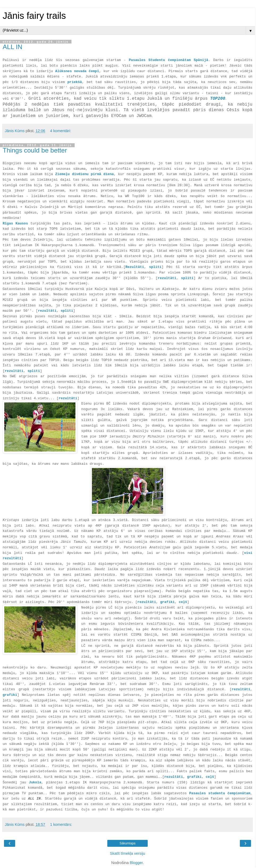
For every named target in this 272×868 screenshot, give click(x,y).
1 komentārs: (61, 824)
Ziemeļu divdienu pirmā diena (85, 174)
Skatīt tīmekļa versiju (128, 853)
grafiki (10, 695)
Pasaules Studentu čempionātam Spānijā (169, 60)
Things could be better (35, 150)
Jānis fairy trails (34, 16)
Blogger (136, 863)
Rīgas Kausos (15, 223)
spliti (155, 267)
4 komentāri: (60, 131)
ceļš (183, 602)
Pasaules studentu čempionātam (220, 793)
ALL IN (12, 47)
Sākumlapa (127, 843)
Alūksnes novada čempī (77, 71)
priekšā (75, 82)
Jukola (35, 782)
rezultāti (167, 278)
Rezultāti (135, 267)
